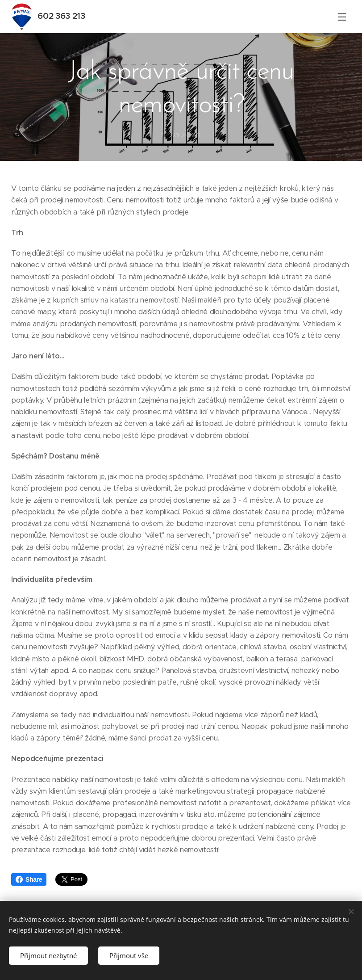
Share (29, 879)
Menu (342, 17)
